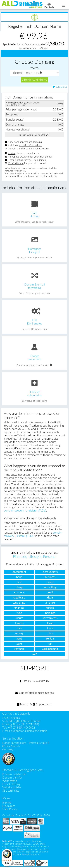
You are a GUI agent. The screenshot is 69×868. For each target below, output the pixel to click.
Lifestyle (35, 557)
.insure (19, 619)
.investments (50, 619)
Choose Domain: (34, 63)
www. (34, 68)
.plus (50, 634)
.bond (19, 578)
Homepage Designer (19, 157)
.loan (19, 629)
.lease (50, 624)
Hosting (12, 154)
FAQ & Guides (11, 718)
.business (50, 578)
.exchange (19, 603)
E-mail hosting (15, 161)
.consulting (50, 588)
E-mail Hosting (11, 785)
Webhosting (10, 782)
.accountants (50, 572)
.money (19, 634)
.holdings (50, 613)
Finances (20, 557)
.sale (19, 644)
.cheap (19, 588)
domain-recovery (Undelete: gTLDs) (25, 511)
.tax (50, 644)
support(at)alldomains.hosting (34, 693)
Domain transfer (16, 149)
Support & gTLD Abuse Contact (21, 722)
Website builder (12, 788)
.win (35, 654)
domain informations (30, 146)
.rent (19, 639)
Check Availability (35, 80)
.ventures (19, 649)
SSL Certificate (16, 164)
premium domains (32, 143)
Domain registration (14, 775)
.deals (50, 598)
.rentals (50, 639)
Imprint (7, 803)
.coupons (19, 593)
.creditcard (19, 598)
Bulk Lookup (60, 88)
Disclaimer (9, 807)
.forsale (50, 608)
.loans (50, 629)
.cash (19, 583)
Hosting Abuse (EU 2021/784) (21, 725)
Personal (50, 557)
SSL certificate (11, 791)
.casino (50, 583)
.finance (50, 603)
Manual (23, 705)
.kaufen (19, 624)
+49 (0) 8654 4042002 (34, 682)
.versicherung (50, 649)
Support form (42, 705)
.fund (19, 613)
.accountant (19, 572)
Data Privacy (10, 810)
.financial (19, 608)
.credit (50, 593)
